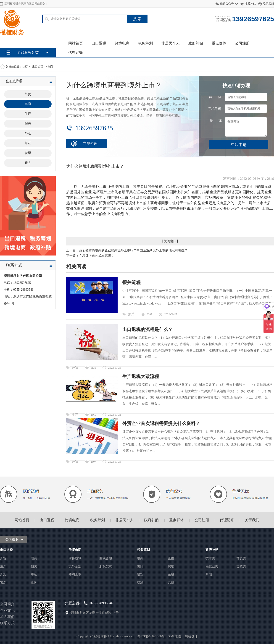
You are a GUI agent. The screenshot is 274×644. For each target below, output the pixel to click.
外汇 (3, 574)
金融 (171, 574)
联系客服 (269, 4)
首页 (25, 67)
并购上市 (75, 574)
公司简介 (7, 604)
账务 (34, 582)
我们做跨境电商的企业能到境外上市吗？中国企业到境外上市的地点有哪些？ (133, 250)
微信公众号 (227, 4)
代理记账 (76, 52)
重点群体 (219, 43)
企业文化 (7, 610)
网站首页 (76, 43)
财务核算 (75, 558)
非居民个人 (171, 43)
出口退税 (99, 43)
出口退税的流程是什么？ (148, 329)
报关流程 (132, 282)
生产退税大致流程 (141, 376)
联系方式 (7, 623)
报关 (131, 314)
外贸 (75, 368)
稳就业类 (212, 566)
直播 (171, 558)
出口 (140, 566)
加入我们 (7, 617)
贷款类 (241, 566)
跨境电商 (122, 43)
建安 (140, 574)
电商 (50, 67)
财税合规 (106, 558)
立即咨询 (90, 143)
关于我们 (252, 520)
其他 (171, 582)
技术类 (210, 558)
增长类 (241, 558)
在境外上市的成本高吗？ (97, 256)
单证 (34, 574)
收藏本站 (250, 4)
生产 (75, 415)
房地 (171, 566)
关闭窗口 (170, 241)
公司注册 (242, 43)
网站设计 (191, 636)
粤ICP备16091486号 (151, 636)
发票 (3, 582)
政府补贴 (196, 43)
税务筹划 (145, 43)
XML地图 (175, 636)
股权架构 (106, 566)
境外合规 (75, 566)
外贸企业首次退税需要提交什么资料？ (161, 423)
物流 (140, 582)
